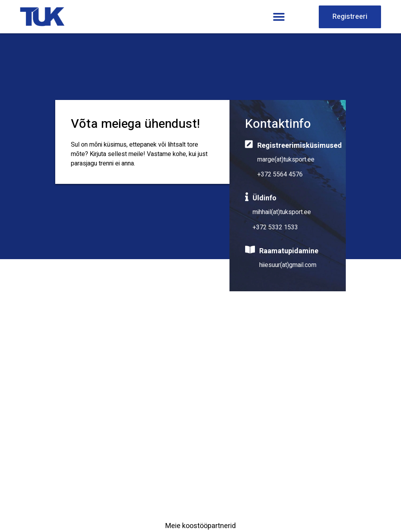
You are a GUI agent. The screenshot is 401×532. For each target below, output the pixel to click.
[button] (279, 17)
